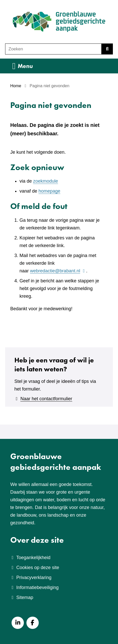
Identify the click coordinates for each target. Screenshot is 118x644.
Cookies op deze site (38, 568)
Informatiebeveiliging (37, 587)
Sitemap (25, 597)
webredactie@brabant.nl (58, 271)
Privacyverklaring (34, 578)
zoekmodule (46, 181)
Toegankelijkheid (33, 558)
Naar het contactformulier (46, 399)
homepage (49, 191)
